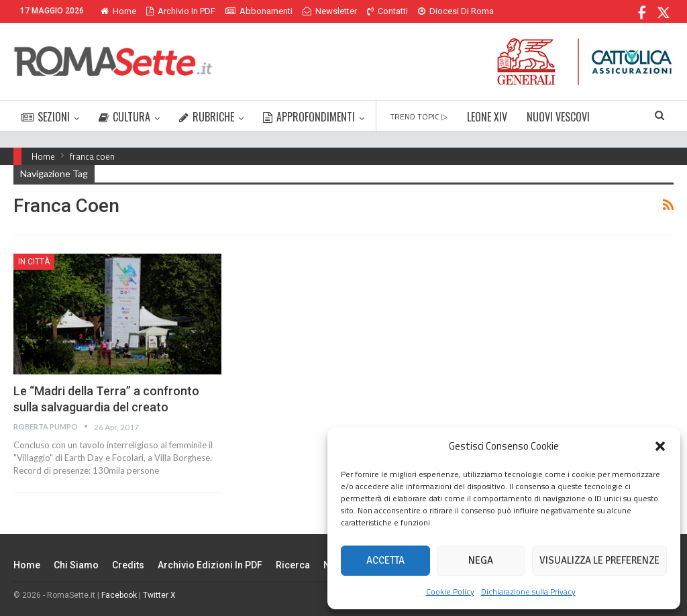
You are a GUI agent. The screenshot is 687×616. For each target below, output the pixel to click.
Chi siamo (76, 565)
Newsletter (330, 11)
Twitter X (159, 595)
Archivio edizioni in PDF (210, 565)
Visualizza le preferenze (599, 560)
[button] (660, 446)
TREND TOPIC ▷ (419, 116)
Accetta (385, 560)
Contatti (387, 11)
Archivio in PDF (181, 11)
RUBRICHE (207, 117)
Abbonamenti (259, 11)
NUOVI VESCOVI (558, 117)
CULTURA (124, 117)
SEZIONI (46, 117)
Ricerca (293, 565)
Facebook (119, 595)
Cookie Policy (450, 592)
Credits (128, 565)
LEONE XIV (487, 117)
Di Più (432, 11)
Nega (481, 560)
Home (118, 11)
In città (34, 262)
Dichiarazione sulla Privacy (528, 592)
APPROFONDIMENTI (309, 117)
